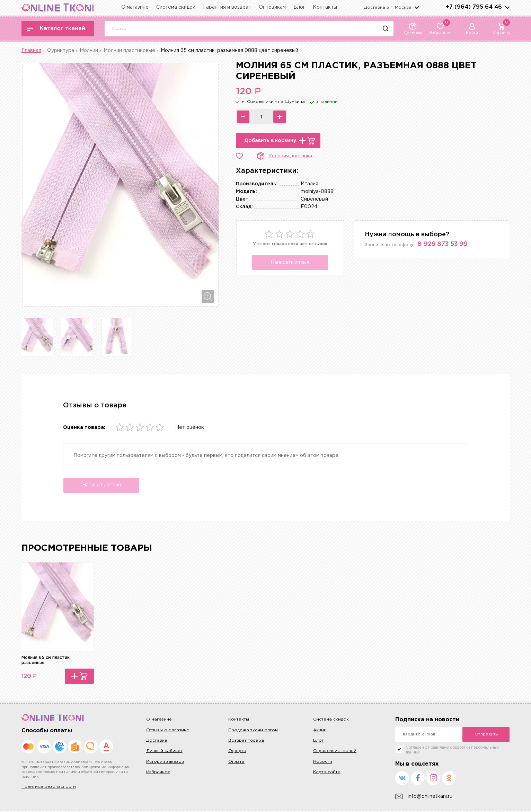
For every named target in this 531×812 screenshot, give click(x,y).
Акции (320, 731)
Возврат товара (246, 741)
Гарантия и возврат (227, 7)
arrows (507, 7)
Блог (299, 7)
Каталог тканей (56, 29)
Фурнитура (60, 51)
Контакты (325, 7)
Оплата (236, 762)
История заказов (165, 762)
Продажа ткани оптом (253, 731)
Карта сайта (327, 773)
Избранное (158, 773)
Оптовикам (272, 7)
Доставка (157, 741)
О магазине (135, 7)
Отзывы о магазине (168, 731)
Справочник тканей (335, 752)
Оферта (237, 752)
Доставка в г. (388, 7)
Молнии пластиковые (129, 51)
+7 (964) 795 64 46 (474, 7)
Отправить (486, 735)
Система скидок (176, 7)
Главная (31, 51)
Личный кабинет (164, 752)
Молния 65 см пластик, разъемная (46, 661)
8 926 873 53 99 (442, 244)
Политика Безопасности (49, 788)
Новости (323, 762)
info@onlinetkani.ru (424, 797)
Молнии (89, 51)
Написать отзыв (290, 263)
